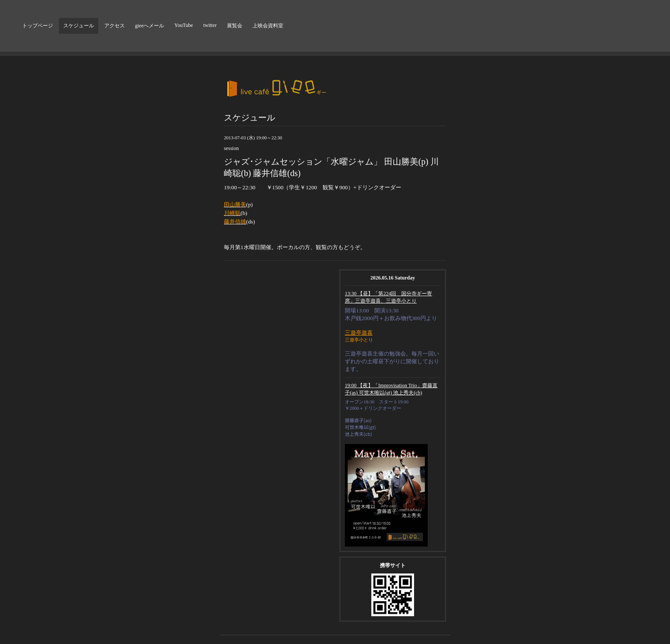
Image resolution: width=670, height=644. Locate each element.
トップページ (38, 26)
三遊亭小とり (359, 340)
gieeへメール (150, 26)
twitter (210, 25)
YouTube (184, 25)
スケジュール (79, 26)
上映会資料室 (268, 26)
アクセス (115, 26)
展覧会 (235, 26)
